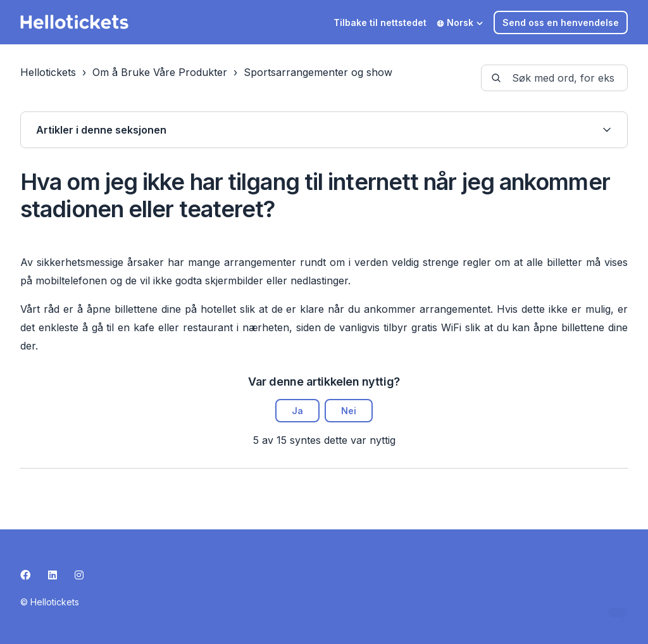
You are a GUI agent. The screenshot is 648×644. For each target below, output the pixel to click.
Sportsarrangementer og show (318, 72)
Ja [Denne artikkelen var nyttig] (297, 411)
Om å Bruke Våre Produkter (160, 72)
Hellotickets (48, 72)
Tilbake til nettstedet (380, 22)
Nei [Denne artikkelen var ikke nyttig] (349, 411)
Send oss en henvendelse (561, 22)
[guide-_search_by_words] (554, 78)
